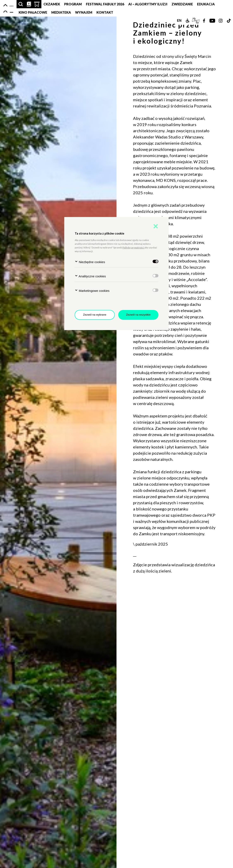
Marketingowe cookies (92, 290)
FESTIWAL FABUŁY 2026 (105, 4)
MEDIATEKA (61, 12)
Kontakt (105, 12)
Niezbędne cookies (90, 262)
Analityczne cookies (90, 276)
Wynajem (84, 12)
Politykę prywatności (133, 247)
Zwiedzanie (182, 4)
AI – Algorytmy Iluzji (148, 4)
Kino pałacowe (33, 12)
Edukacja (206, 4)
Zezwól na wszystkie (138, 315)
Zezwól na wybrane (95, 315)
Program (73, 4)
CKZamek (52, 4)
